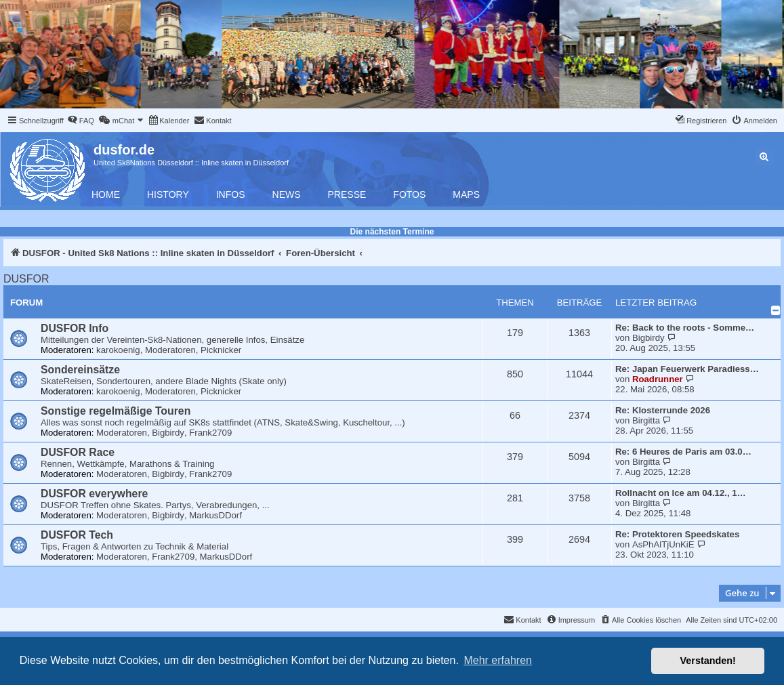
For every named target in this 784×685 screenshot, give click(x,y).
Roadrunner (658, 379)
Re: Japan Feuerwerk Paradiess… (687, 369)
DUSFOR (26, 279)
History (168, 194)
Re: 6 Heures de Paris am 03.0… (683, 452)
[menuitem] (81, 121)
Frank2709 (210, 433)
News (287, 194)
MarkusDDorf (215, 515)
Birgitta (646, 420)
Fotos (409, 194)
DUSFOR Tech (77, 535)
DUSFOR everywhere (94, 494)
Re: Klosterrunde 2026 (663, 410)
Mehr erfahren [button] (498, 660)
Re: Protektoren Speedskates (677, 534)
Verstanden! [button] (708, 661)
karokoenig (118, 350)
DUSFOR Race (78, 452)
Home (106, 194)
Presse (347, 194)
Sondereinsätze (80, 370)
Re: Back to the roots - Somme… (685, 328)
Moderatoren (170, 350)
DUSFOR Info (75, 328)
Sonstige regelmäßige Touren (116, 411)
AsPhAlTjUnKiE (663, 544)
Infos (231, 194)
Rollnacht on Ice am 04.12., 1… (681, 493)
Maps (466, 194)
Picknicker (221, 350)
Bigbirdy (648, 338)
